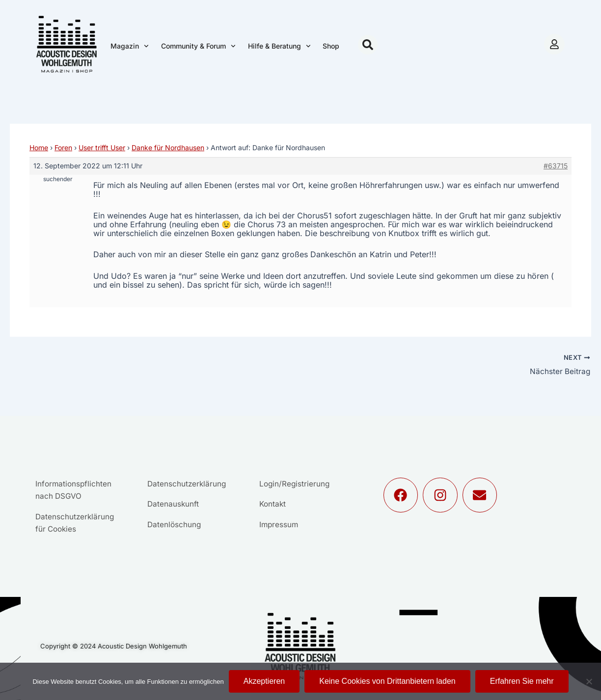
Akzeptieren (264, 681)
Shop (331, 46)
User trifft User (102, 148)
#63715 (556, 166)
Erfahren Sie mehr (522, 681)
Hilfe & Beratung (279, 46)
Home (39, 148)
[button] (368, 45)
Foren (63, 148)
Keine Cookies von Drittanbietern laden (387, 681)
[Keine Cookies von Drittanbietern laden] (589, 681)
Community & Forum (198, 46)
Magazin (130, 46)
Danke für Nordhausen (168, 148)
